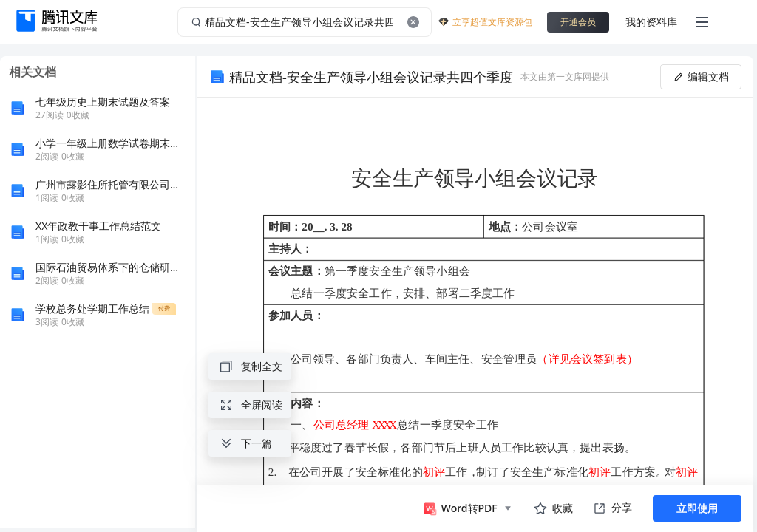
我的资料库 (651, 22)
